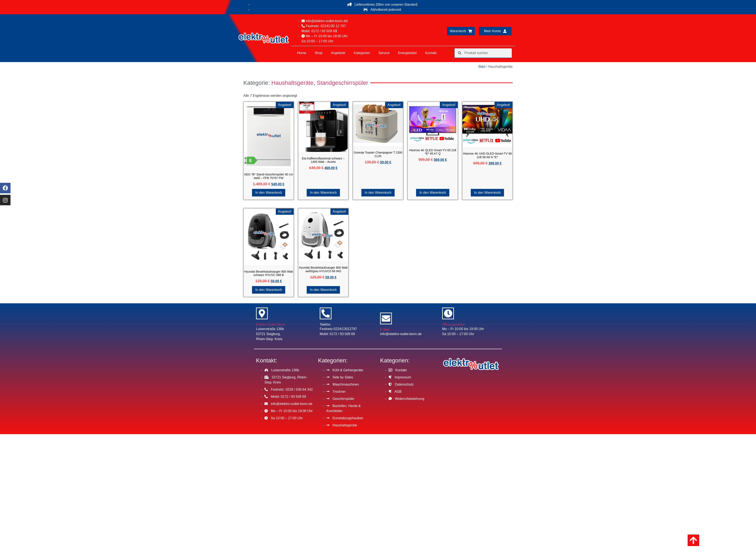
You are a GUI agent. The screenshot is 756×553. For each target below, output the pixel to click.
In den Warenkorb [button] (269, 193)
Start (482, 67)
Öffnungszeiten (453, 324)
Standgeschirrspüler (343, 83)
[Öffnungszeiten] (448, 313)
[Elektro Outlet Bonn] (262, 313)
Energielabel (407, 53)
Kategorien (362, 53)
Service (384, 53)
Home (302, 53)
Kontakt (431, 53)
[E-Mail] (386, 318)
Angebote (338, 53)
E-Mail (385, 330)
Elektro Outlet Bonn (271, 324)
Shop (319, 53)
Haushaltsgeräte (292, 83)
